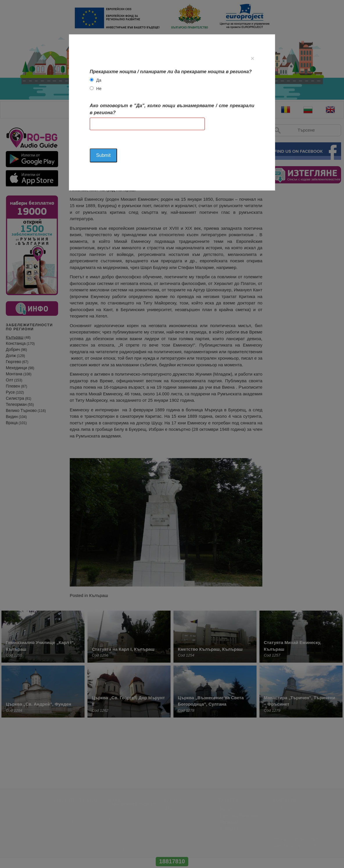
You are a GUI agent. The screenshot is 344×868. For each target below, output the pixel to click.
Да (99, 80)
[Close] (252, 58)
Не (99, 89)
